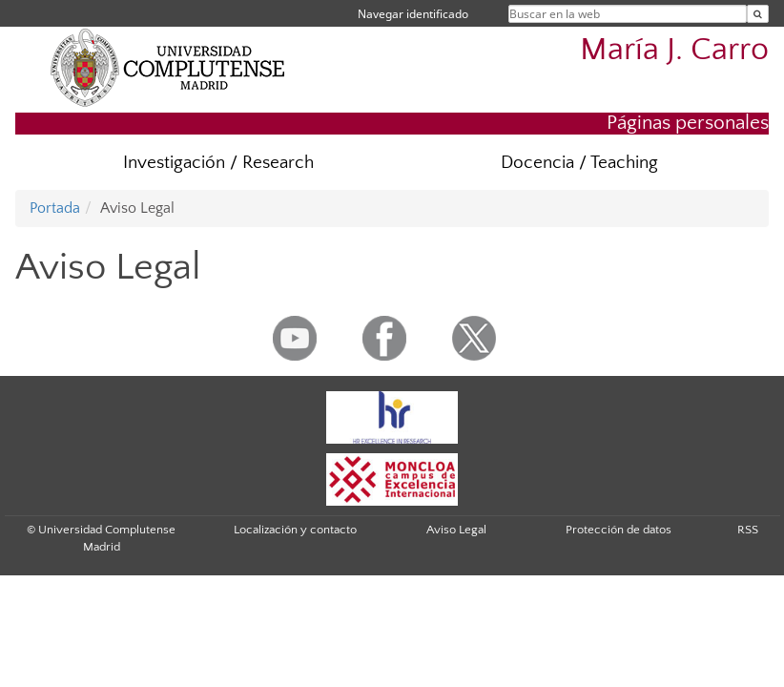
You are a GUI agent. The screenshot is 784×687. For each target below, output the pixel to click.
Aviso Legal (456, 530)
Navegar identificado (413, 14)
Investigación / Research (218, 163)
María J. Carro (674, 50)
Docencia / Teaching (579, 163)
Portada (55, 208)
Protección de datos (619, 530)
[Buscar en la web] (758, 14)
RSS (748, 530)
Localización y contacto (295, 530)
